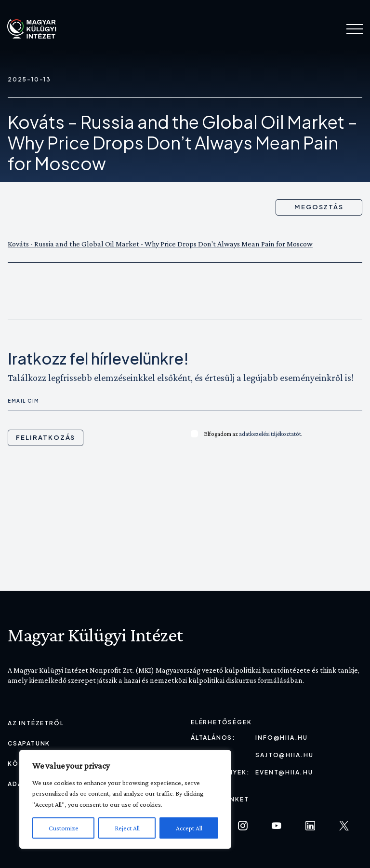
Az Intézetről (36, 723)
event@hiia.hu (284, 772)
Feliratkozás (46, 437)
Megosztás (319, 207)
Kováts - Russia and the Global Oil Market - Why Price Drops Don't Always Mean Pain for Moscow (160, 244)
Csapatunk (29, 743)
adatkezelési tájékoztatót (270, 434)
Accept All (189, 828)
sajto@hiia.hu (284, 755)
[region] (125, 799)
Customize (64, 828)
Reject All (127, 828)
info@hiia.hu (282, 738)
